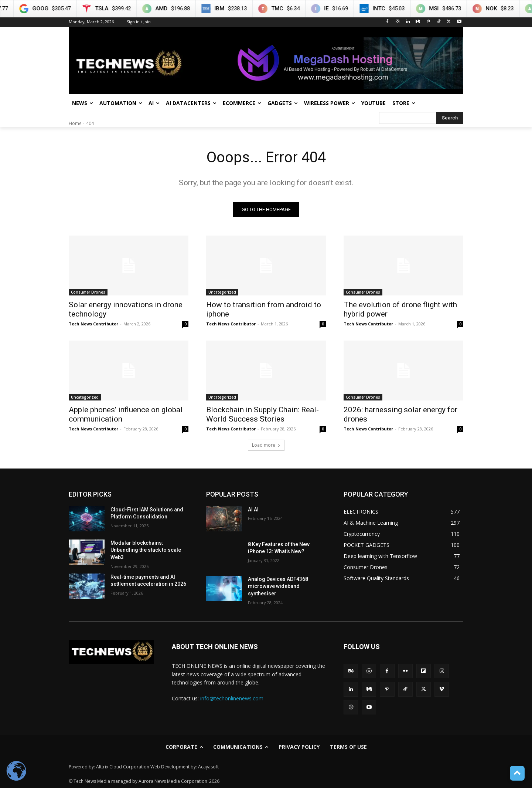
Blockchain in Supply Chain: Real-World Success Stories (262, 414)
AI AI (253, 510)
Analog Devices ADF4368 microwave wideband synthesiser (278, 586)
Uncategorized (222, 292)
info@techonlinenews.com (232, 698)
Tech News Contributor (93, 324)
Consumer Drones (88, 292)
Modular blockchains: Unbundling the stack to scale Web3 (146, 550)
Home (75, 123)
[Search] (450, 118)
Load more (266, 445)
